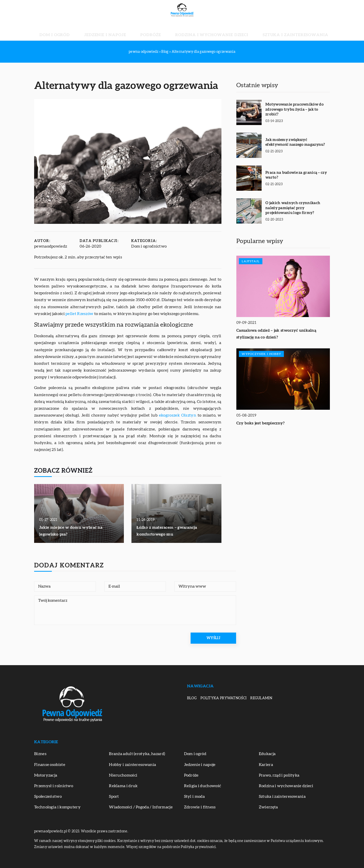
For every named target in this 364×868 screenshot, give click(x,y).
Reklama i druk (123, 786)
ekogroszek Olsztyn (178, 415)
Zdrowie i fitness (200, 807)
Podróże (156, 30)
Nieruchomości (123, 775)
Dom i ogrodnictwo (149, 246)
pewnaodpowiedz (51, 246)
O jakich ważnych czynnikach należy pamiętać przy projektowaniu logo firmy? (293, 208)
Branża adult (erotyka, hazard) (137, 754)
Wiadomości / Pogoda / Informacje (141, 807)
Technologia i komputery (57, 807)
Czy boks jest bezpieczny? (261, 423)
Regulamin (261, 698)
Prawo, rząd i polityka (279, 775)
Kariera (266, 765)
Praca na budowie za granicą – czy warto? (296, 175)
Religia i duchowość (203, 786)
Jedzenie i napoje (122, 30)
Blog (192, 698)
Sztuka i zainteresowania (268, 30)
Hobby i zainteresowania (132, 765)
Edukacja (267, 754)
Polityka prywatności (223, 698)
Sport (114, 797)
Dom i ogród (85, 30)
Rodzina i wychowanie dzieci (203, 30)
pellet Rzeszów (79, 314)
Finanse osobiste (50, 765)
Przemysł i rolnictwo (54, 786)
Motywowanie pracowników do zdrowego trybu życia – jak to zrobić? (294, 109)
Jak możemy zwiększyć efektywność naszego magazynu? (295, 142)
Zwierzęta (268, 807)
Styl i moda (194, 797)
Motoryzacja (46, 775)
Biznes (40, 754)
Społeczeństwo (48, 797)
